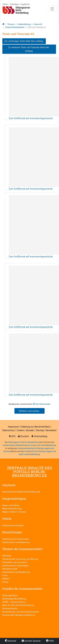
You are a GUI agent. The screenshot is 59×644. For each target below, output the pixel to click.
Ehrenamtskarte (10, 608)
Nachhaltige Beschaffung (14, 599)
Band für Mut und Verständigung (18, 605)
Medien (6, 579)
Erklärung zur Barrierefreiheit (35, 427)
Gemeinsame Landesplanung (16, 542)
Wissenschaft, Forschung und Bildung (20, 559)
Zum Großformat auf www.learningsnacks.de (31, 118)
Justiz (5, 575)
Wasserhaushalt (10, 569)
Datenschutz (9, 430)
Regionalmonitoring (12, 508)
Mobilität (7, 556)
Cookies (20, 430)
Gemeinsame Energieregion (16, 565)
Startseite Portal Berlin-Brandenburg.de (21, 492)
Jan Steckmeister (43, 404)
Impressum (13, 427)
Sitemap (40, 430)
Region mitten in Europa (14, 512)
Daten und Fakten (11, 505)
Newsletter (51, 430)
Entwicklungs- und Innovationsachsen (21, 612)
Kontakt (30, 430)
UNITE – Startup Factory (14, 602)
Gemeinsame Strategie (13, 525)
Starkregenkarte (10, 595)
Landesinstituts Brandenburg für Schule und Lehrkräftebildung (29, 445)
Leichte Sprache (31, 641)
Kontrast (11, 641)
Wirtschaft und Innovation (15, 562)
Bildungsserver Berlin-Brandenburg (23, 442)
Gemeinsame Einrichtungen (16, 539)
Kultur (5, 582)
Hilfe (50, 641)
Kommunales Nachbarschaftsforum (19, 615)
